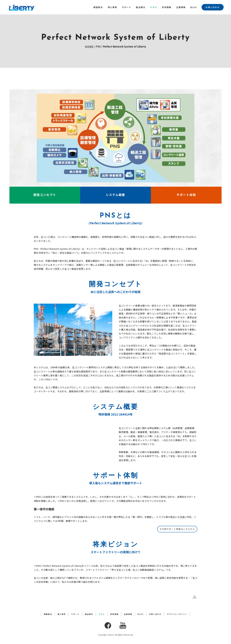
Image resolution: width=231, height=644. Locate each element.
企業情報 (181, 7)
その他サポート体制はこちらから (177, 529)
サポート (127, 7)
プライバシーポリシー (177, 614)
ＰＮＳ (154, 7)
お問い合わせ (213, 7)
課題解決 (98, 7)
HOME (89, 46)
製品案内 (141, 7)
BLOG (194, 7)
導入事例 (112, 7)
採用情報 (167, 7)
